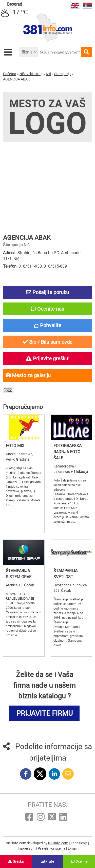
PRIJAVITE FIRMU (44, 713)
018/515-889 (55, 266)
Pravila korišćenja (52, 848)
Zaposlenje (79, 843)
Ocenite (79, 861)
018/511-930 (30, 266)
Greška (16, 861)
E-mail (72, 848)
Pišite (48, 861)
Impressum (27, 848)
